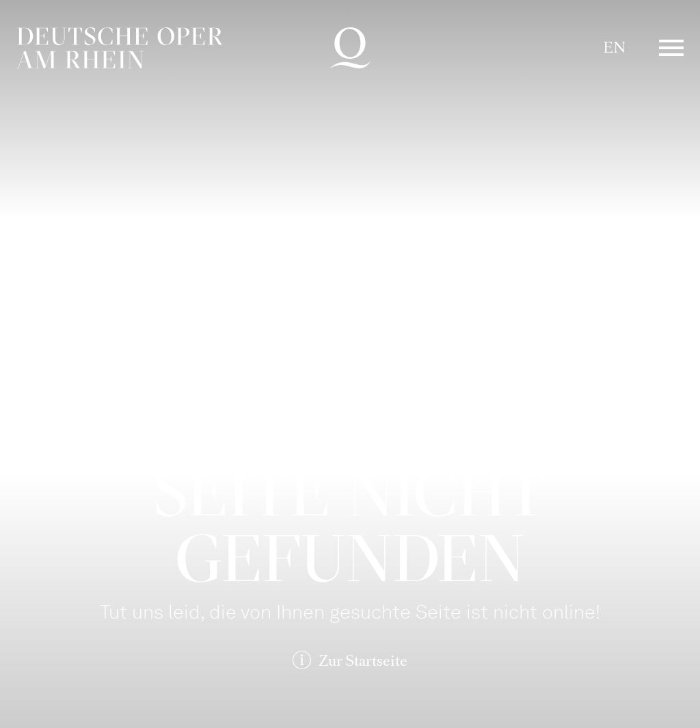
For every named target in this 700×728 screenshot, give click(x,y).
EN (614, 48)
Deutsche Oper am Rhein (120, 48)
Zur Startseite (363, 661)
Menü (671, 48)
